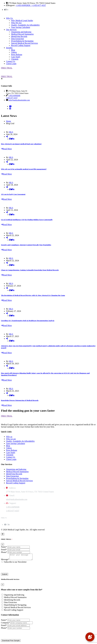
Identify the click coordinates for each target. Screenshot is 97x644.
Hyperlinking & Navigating (22, 41)
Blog (13, 50)
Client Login (11, 64)
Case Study (16, 57)
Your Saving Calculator (21, 27)
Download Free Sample (11, 642)
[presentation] (20, 569)
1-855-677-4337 (13, 511)
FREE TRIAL (7, 68)
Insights (9, 48)
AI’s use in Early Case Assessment (13, 194)
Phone (4, 552)
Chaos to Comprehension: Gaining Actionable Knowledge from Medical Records (30, 270)
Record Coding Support (21, 45)
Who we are (11, 439)
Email (4, 550)
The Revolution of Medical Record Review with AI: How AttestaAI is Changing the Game (33, 295)
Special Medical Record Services (25, 43)
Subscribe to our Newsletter (15, 563)
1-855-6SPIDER (13, 507)
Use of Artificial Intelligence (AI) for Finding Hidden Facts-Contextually (27, 220)
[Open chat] (90, 637)
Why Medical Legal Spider (22, 20)
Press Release (17, 55)
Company (5, 624)
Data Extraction (17, 39)
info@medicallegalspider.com (19, 100)
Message (5, 561)
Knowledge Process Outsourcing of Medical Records (20, 400)
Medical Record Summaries (22, 34)
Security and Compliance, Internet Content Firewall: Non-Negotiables (26, 245)
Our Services (11, 30)
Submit (5, 575)
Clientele (15, 59)
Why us (9, 437)
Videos (14, 52)
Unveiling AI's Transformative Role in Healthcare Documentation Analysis (28, 321)
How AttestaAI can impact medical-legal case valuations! (21, 144)
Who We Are (16, 23)
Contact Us (11, 61)
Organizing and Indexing (21, 32)
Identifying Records (19, 36)
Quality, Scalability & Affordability (25, 25)
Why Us (9, 18)
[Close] (3, 544)
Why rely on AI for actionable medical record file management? (24, 169)
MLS (11, 132)
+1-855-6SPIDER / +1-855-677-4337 (31, 5)
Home (9, 121)
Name (4, 547)
